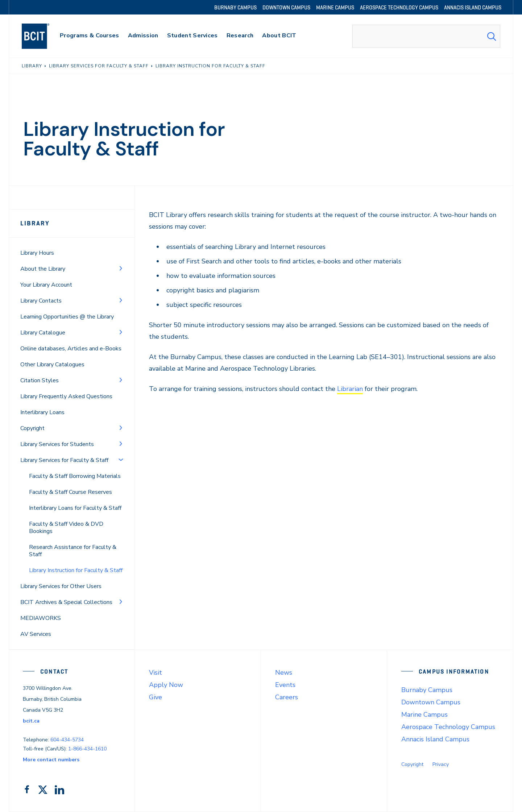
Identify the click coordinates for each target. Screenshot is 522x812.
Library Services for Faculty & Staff (64, 460)
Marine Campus (424, 715)
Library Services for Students (57, 444)
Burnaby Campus (427, 690)
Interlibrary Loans (42, 412)
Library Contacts (41, 301)
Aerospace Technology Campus (448, 727)
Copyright (32, 428)
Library (35, 223)
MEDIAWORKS (41, 618)
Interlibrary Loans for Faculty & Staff (75, 508)
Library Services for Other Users (61, 586)
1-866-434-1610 (87, 749)
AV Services (36, 634)
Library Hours (37, 253)
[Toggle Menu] (121, 268)
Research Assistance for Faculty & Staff (73, 551)
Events (285, 685)
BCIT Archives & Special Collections (66, 602)
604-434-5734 (67, 740)
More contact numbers (51, 760)
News (284, 672)
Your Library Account (46, 285)
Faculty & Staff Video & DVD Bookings (66, 528)
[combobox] (426, 36)
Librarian (350, 389)
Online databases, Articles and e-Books (71, 349)
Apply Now (166, 685)
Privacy (441, 764)
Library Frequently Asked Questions (66, 396)
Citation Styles (40, 380)
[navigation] (43, 36)
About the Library (43, 269)
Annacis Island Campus (435, 739)
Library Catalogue (43, 333)
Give (156, 697)
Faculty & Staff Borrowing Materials (75, 476)
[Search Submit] (492, 36)
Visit (156, 672)
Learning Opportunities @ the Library (67, 317)
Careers (287, 697)
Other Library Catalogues (52, 365)
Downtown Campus (431, 702)
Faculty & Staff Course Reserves (71, 492)
